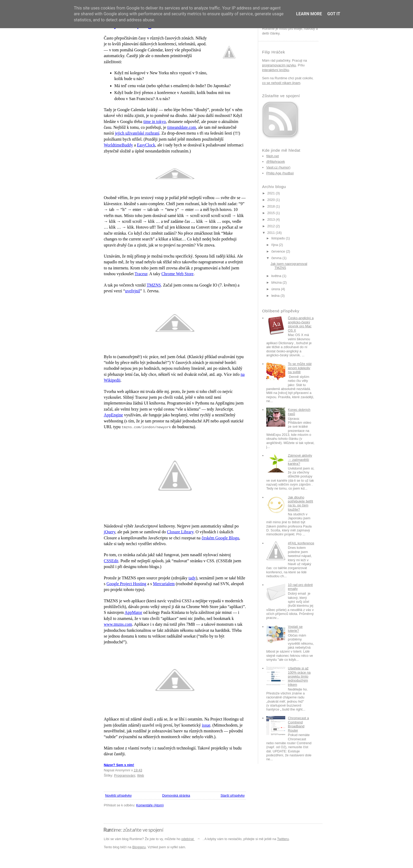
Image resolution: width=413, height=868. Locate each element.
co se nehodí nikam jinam (281, 83)
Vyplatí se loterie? (295, 629)
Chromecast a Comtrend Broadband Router (298, 724)
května (276, 276)
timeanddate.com (182, 127)
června (276, 258)
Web (141, 775)
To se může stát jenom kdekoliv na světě (300, 368)
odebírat (192, 839)
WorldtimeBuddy (118, 145)
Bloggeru (139, 847)
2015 (271, 213)
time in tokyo (154, 122)
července (278, 251)
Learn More (309, 14)
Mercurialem (164, 584)
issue (206, 725)
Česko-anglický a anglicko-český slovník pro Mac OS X (301, 324)
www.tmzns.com (118, 624)
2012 (271, 226)
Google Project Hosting (126, 584)
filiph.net (273, 156)
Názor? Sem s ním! (119, 765)
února (276, 289)
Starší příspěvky (233, 795)
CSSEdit (111, 561)
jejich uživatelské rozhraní (137, 133)
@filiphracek (276, 162)
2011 (271, 233)
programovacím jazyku (279, 65)
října (275, 245)
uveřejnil (133, 291)
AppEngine (113, 415)
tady (192, 578)
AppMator (133, 612)
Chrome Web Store (178, 274)
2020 (271, 200)
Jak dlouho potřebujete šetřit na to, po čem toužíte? (300, 503)
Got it (334, 14)
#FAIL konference (301, 543)
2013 (271, 220)
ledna (275, 296)
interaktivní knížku (276, 70)
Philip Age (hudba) (280, 173)
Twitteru (283, 839)
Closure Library (180, 532)
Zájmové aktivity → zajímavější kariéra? (300, 460)
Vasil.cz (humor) (278, 167)
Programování (125, 775)
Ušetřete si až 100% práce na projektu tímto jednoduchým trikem (299, 676)
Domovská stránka (176, 795)
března (276, 282)
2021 (271, 193)
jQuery (109, 532)
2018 (271, 206)
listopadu (278, 238)
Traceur (141, 274)
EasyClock (146, 145)
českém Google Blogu (220, 538)
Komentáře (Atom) (150, 805)
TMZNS (154, 285)
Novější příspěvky (118, 795)
